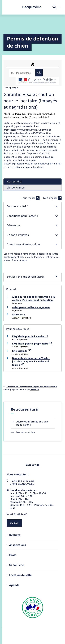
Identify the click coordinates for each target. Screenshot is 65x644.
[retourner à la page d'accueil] (32, 7)
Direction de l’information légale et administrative (32, 387)
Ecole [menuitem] (11, 555)
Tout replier (30, 198)
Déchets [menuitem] (13, 535)
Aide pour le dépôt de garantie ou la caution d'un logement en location (33, 299)
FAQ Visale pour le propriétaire (32, 344)
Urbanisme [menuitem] (15, 565)
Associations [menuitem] (16, 545)
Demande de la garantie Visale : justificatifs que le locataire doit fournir (31, 362)
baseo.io (35, 389)
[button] (32, 206)
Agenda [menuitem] (13, 585)
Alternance (19, 315)
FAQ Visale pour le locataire (30, 336)
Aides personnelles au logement (31, 307)
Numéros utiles (23, 432)
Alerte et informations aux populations (29, 423)
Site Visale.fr (21, 351)
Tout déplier (52, 198)
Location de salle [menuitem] (19, 575)
